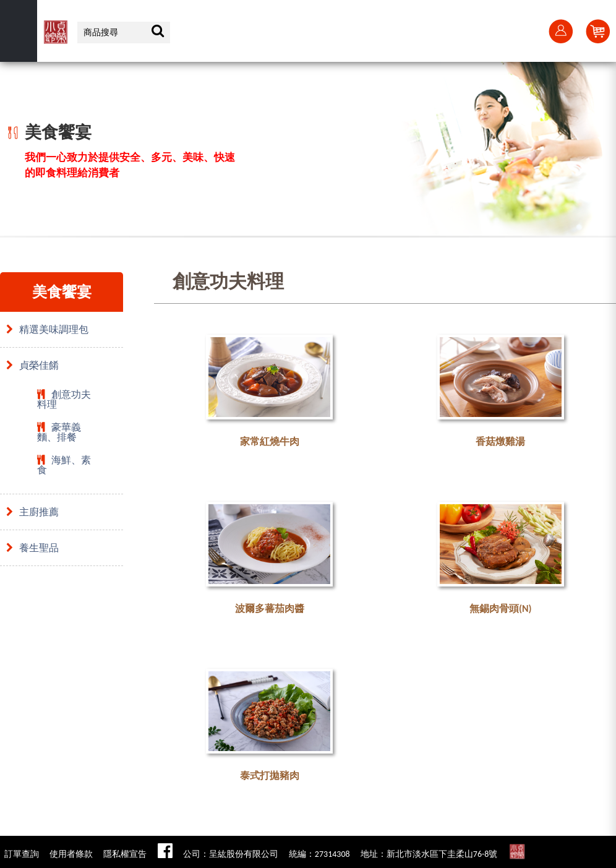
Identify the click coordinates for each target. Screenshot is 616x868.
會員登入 (560, 31)
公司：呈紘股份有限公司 (231, 854)
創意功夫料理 (64, 399)
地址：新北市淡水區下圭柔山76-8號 (429, 854)
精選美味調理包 (47, 329)
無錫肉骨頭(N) (501, 608)
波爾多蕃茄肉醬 (270, 608)
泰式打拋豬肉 (270, 776)
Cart (597, 31)
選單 (19, 31)
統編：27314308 (319, 854)
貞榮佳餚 (32, 365)
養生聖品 (32, 548)
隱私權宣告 (125, 854)
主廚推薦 (32, 512)
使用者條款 (71, 854)
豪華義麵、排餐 (59, 432)
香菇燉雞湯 (500, 441)
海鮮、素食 (64, 465)
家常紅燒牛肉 (270, 441)
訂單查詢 (22, 854)
